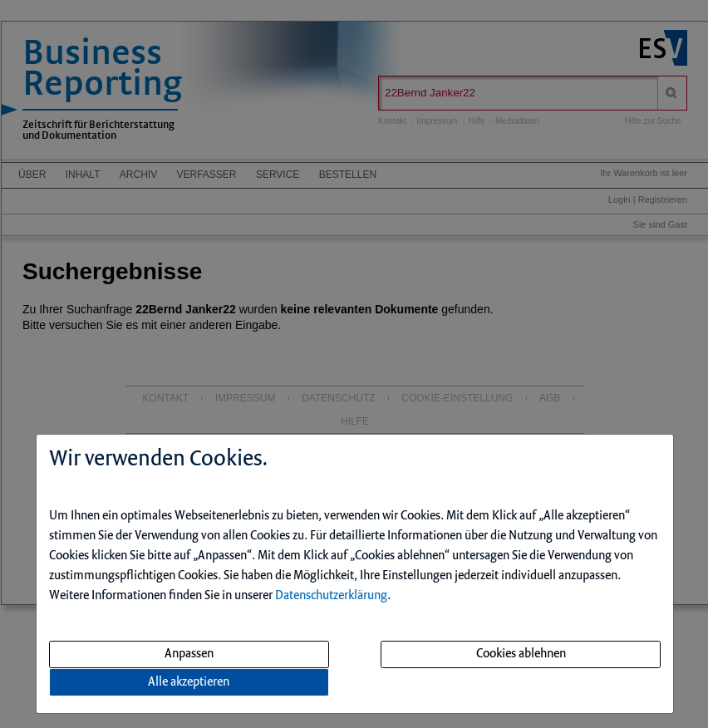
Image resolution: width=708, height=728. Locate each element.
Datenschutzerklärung (331, 596)
